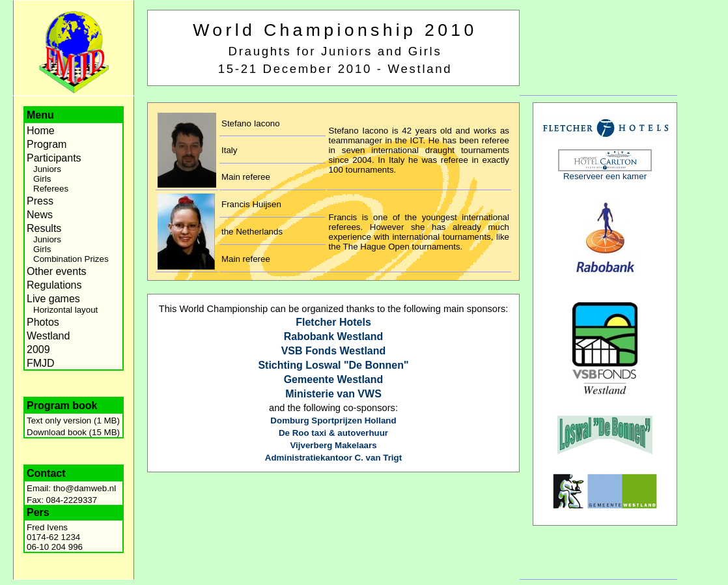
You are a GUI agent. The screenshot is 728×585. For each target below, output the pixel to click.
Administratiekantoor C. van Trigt (333, 458)
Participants (54, 158)
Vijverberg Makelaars (333, 445)
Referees (51, 189)
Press (40, 201)
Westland (48, 336)
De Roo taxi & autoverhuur (333, 433)
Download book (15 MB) (73, 432)
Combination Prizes (71, 259)
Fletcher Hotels (333, 322)
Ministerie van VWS (333, 394)
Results (44, 228)
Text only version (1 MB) (73, 421)
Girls (42, 179)
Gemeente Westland (334, 379)
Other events (57, 271)
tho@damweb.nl (85, 488)
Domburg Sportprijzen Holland (333, 421)
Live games (53, 299)
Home (41, 131)
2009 (38, 350)
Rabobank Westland (334, 336)
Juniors (47, 169)
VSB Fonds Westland (334, 351)
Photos (43, 322)
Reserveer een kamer (605, 176)
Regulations (54, 285)
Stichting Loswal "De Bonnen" (333, 365)
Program (47, 144)
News (40, 215)
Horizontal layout (65, 310)
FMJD (41, 363)
